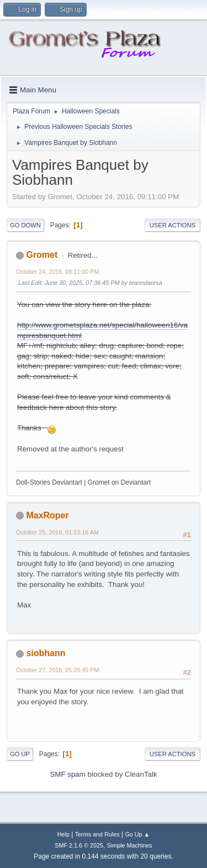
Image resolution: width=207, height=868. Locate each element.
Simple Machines (130, 845)
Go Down (25, 225)
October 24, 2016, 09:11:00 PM (57, 272)
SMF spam (67, 774)
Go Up (20, 754)
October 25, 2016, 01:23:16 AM (57, 532)
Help (63, 834)
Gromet (42, 255)
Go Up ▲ (137, 834)
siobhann (46, 653)
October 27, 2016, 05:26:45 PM (57, 670)
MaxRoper (47, 515)
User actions (173, 225)
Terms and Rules (97, 834)
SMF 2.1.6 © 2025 (79, 845)
